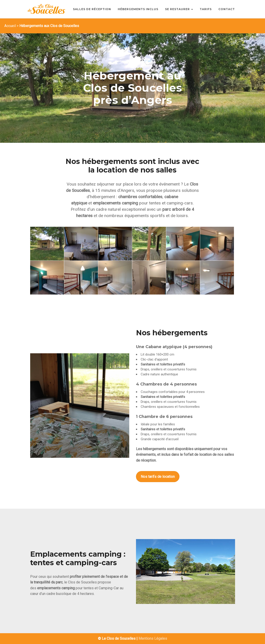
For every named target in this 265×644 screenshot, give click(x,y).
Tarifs (206, 9)
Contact (227, 9)
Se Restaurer (179, 9)
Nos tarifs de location (158, 477)
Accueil (10, 26)
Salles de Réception (92, 9)
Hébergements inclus (138, 9)
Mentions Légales (153, 638)
